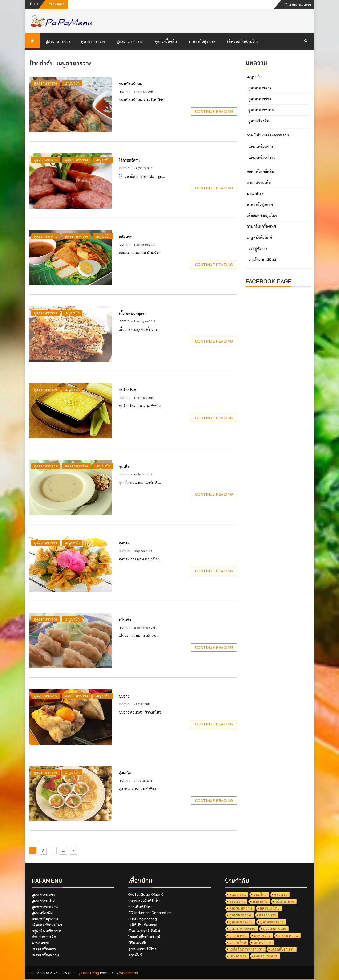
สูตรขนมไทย (270, 908)
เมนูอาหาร (238, 956)
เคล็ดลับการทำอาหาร (246, 949)
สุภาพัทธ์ (135, 955)
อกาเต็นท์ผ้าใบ (140, 907)
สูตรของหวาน (240, 915)
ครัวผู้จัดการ (258, 249)
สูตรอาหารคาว (58, 41)
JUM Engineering (143, 919)
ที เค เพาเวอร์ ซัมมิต (144, 931)
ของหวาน (237, 901)
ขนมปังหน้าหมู (131, 84)
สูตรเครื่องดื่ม (166, 41)
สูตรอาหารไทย (275, 929)
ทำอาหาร (260, 901)
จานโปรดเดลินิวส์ (262, 260)
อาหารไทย (238, 942)
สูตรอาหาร (267, 915)
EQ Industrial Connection (150, 913)
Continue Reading (214, 111)
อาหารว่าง (262, 935)
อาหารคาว (238, 935)
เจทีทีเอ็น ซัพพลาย (143, 925)
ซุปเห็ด (124, 466)
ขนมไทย (260, 894)
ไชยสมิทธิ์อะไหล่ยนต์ (144, 937)
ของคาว (281, 894)
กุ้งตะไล (125, 773)
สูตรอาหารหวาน (130, 41)
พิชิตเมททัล (137, 943)
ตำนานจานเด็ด (259, 182)
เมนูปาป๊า (72, 83)
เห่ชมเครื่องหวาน (262, 157)
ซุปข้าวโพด (127, 390)
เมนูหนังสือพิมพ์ (259, 237)
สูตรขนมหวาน (241, 908)
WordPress (129, 973)
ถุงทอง (124, 543)
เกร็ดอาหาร (263, 942)
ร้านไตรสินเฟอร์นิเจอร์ (146, 895)
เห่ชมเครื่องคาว (261, 146)
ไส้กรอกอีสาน (129, 160)
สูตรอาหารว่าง (93, 41)
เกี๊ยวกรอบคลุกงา (132, 313)
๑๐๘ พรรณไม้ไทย (142, 949)
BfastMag (90, 973)
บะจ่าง (124, 696)
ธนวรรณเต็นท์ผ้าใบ (144, 901)
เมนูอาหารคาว (266, 956)
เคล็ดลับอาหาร (282, 949)
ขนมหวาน (238, 894)
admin (125, 91)
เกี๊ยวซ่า (125, 620)
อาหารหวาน (288, 935)
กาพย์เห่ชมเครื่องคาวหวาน (268, 135)
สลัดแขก (126, 237)
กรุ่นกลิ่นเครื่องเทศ (261, 226)
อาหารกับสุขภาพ (202, 41)
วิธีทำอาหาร (285, 901)
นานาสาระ (255, 193)
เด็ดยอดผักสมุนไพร (243, 41)
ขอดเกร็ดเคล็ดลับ (260, 171)
